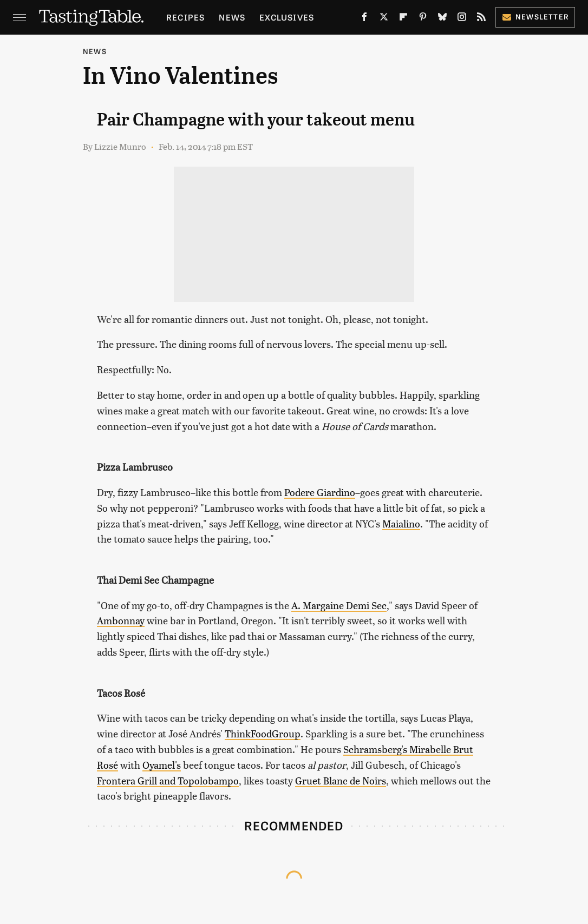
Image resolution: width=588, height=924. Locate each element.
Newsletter (535, 16)
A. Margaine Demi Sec (339, 605)
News (232, 17)
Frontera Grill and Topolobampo (168, 780)
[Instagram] (462, 19)
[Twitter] (384, 19)
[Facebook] (364, 19)
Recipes (185, 17)
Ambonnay (121, 620)
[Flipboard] (403, 19)
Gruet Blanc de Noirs (341, 780)
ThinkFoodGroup (263, 733)
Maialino (401, 523)
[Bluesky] (442, 19)
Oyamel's (162, 765)
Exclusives (287, 17)
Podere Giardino (320, 492)
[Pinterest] (423, 19)
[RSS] (481, 19)
